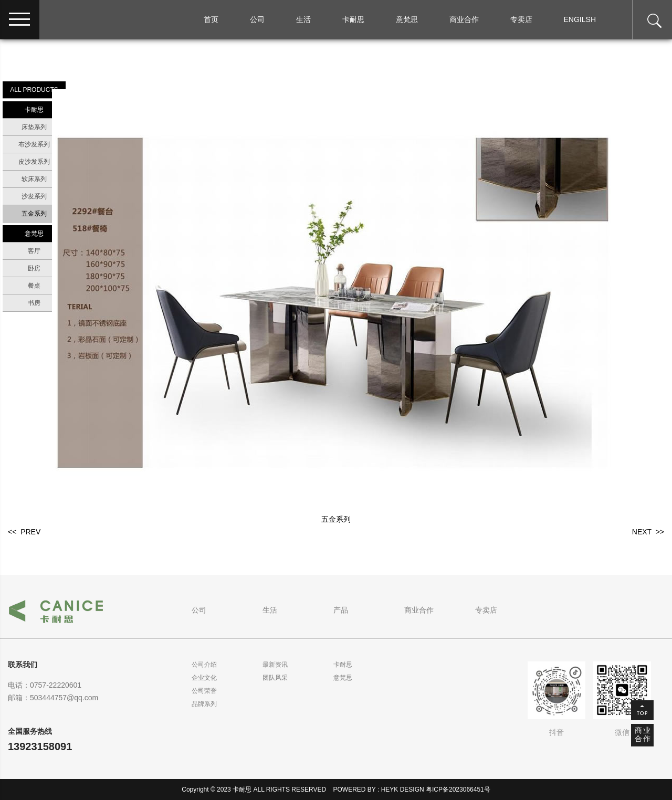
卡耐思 (353, 19)
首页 (211, 19)
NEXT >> (648, 532)
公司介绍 (204, 665)
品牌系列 (204, 704)
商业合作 (464, 19)
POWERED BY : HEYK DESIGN (379, 790)
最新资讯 (275, 665)
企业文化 (204, 678)
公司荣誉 (204, 691)
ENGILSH (580, 19)
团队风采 (275, 678)
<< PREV (24, 532)
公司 (257, 19)
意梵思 (407, 19)
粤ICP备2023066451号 (458, 790)
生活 (303, 19)
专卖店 (521, 19)
